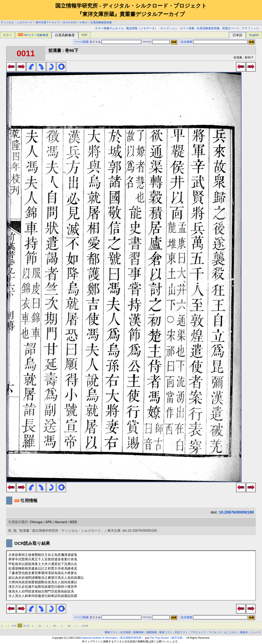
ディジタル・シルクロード (17, 22)
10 (15, 626)
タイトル (116, 42)
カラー (7, 35)
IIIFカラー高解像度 (33, 35)
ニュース (255, 632)
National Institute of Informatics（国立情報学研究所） (113, 638)
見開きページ (231, 28)
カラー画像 (187, 28)
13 (28, 626)
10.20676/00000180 (236, 512)
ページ (156, 42)
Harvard (61, 522)
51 (84, 626)
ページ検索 (81, 42)
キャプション (169, 28)
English (254, 35)
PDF (85, 35)
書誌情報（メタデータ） (142, 28)
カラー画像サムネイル (109, 28)
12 (25, 626)
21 (40, 626)
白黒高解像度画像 (101, 22)
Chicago (36, 522)
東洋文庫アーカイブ (48, 22)
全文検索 (186, 42)
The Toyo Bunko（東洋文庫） (167, 638)
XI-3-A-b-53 (70, 22)
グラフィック (250, 28)
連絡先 (244, 632)
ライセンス (215, 632)
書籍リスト (111, 632)
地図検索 (151, 632)
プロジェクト (198, 632)
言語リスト (181, 632)
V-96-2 (84, 22)
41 (69, 626)
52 (87, 626)
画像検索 (138, 632)
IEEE (73, 522)
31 (54, 626)
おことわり (231, 632)
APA (49, 522)
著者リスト (166, 632)
